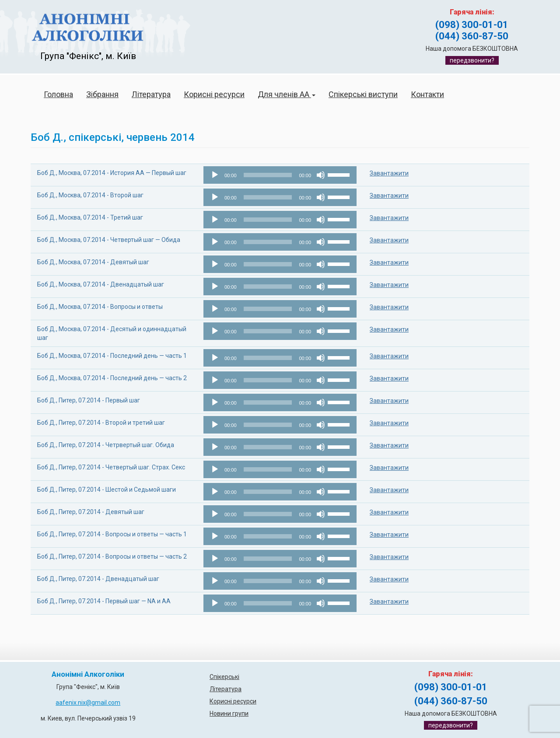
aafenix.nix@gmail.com (88, 703)
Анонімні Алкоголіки (88, 674)
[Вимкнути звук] (321, 175)
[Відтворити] (215, 175)
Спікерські (224, 677)
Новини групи (229, 714)
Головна (58, 94)
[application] (280, 175)
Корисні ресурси (214, 94)
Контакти (427, 94)
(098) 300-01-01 (472, 25)
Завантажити (389, 173)
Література (151, 94)
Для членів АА (287, 94)
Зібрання (102, 94)
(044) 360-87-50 (472, 36)
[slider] (268, 175)
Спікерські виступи (363, 94)
